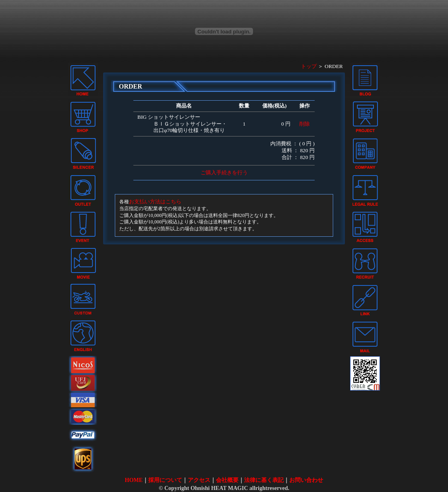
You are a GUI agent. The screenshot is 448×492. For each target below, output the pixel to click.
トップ (309, 66)
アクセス (199, 480)
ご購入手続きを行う (224, 173)
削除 (305, 124)
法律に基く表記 (264, 480)
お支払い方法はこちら (155, 202)
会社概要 (227, 480)
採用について (165, 480)
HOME (134, 480)
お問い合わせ (306, 480)
